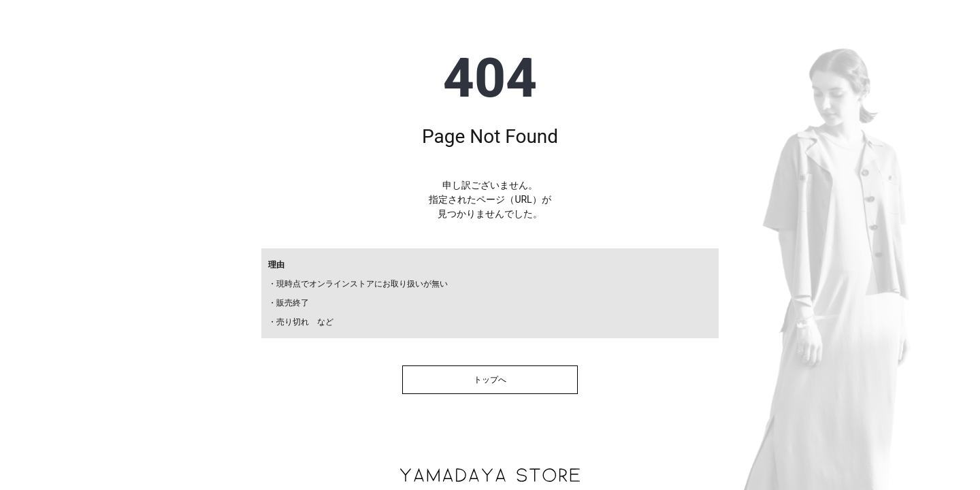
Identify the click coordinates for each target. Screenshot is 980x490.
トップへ (490, 380)
